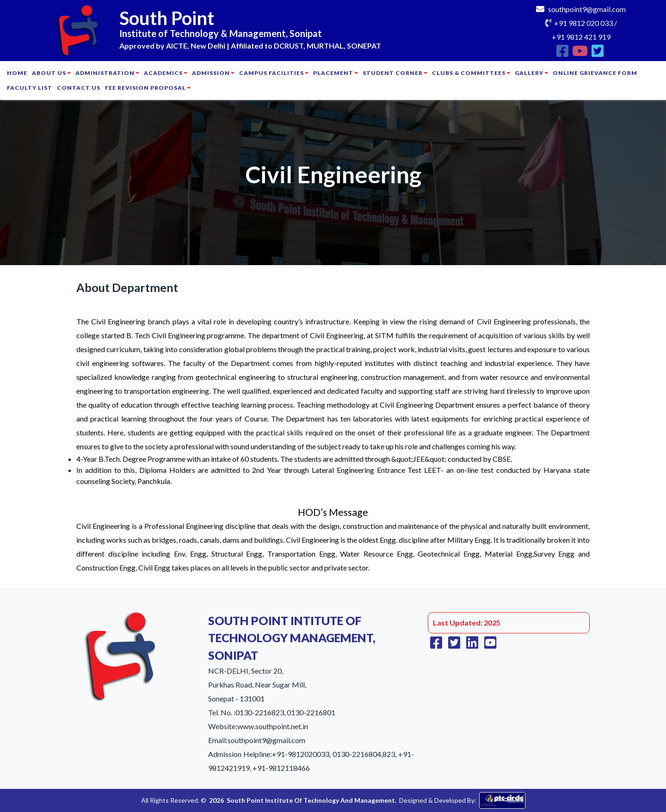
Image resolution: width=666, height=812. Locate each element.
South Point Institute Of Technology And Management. (311, 800)
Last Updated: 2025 (467, 623)
